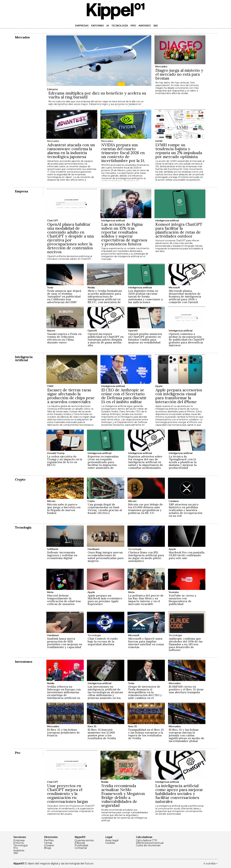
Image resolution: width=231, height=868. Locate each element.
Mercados (161, 66)
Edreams (52, 89)
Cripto (91, 501)
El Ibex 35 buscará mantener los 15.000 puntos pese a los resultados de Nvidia (102, 734)
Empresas (82, 26)
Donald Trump (56, 453)
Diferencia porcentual (150, 843)
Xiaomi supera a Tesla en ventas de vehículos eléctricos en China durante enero (64, 338)
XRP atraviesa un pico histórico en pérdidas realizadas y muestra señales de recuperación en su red (186, 510)
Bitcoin (51, 501)
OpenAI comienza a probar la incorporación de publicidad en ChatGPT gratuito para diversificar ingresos (187, 340)
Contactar (81, 848)
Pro (133, 26)
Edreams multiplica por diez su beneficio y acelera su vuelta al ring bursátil (97, 95)
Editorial (80, 843)
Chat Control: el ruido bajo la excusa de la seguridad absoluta (103, 641)
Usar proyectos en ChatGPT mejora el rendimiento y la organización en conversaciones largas (68, 794)
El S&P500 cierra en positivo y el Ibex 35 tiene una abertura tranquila (186, 689)
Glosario (49, 846)
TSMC (50, 386)
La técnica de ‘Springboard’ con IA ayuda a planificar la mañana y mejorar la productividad (183, 462)
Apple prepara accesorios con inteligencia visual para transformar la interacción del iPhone (179, 396)
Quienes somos (84, 840)
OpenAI (92, 331)
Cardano (174, 501)
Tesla (50, 287)
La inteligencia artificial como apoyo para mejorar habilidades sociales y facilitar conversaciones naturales (179, 794)
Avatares (145, 26)
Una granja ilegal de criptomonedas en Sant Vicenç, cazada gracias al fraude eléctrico (105, 509)
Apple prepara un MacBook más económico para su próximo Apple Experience (105, 600)
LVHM (159, 141)
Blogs (48, 848)
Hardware (93, 549)
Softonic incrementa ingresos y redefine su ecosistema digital (62, 555)
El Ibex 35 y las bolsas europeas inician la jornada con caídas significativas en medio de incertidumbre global (187, 735)
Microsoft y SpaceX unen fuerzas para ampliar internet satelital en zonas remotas (146, 643)
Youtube (174, 592)
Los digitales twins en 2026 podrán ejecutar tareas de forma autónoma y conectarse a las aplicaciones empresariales (145, 298)
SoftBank (52, 549)
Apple (159, 386)
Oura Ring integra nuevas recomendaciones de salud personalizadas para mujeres (106, 557)
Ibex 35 (92, 726)
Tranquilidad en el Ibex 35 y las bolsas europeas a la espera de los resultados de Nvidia (146, 734)
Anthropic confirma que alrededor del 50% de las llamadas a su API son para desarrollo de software (186, 644)
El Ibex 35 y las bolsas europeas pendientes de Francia (63, 732)
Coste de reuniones (148, 846)
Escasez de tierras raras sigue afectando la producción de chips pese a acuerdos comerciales (71, 396)
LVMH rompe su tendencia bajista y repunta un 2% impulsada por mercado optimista (179, 151)
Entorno (97, 26)
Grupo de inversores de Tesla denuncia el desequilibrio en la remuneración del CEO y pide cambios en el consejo (145, 694)
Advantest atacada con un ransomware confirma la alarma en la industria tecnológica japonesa (71, 151)
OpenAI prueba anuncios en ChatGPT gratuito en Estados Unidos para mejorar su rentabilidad (145, 338)
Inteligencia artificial (113, 220)
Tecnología (120, 26)
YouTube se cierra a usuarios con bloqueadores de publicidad (182, 600)
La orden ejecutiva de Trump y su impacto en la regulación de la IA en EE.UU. (65, 461)
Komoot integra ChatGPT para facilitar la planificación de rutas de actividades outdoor (179, 230)
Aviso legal (112, 840)
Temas (48, 843)
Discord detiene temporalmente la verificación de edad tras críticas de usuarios (64, 600)
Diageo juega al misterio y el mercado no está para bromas (179, 74)
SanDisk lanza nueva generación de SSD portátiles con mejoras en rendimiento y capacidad (65, 643)
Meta (50, 592)
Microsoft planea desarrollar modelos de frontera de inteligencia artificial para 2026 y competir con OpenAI (185, 296)
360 (155, 26)
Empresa (19, 840)
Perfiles (49, 840)
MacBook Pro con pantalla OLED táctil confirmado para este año (187, 555)
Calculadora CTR (146, 840)
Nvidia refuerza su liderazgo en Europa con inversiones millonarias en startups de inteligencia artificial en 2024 (64, 694)
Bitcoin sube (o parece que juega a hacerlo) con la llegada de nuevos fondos (64, 509)
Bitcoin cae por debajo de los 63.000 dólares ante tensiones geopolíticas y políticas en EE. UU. (146, 509)
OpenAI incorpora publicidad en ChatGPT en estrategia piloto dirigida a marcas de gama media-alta (106, 340)
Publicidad (81, 846)
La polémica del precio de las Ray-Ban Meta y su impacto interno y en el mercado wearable (146, 600)
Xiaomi (51, 331)
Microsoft (174, 287)
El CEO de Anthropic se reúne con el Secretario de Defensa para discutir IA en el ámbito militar (124, 396)
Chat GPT (52, 220)
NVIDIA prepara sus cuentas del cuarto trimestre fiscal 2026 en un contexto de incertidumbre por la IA (123, 153)
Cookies (110, 843)
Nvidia (91, 287)
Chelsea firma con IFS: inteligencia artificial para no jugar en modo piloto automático (146, 557)
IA (108, 26)
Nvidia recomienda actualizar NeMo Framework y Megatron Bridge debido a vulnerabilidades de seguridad (123, 796)
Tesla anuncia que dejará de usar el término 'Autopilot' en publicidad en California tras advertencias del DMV (64, 296)
